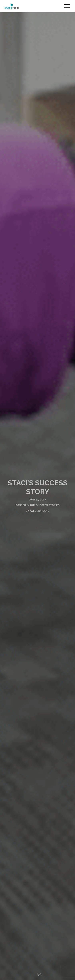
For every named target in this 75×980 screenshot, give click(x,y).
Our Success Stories (45, 505)
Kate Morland (39, 511)
